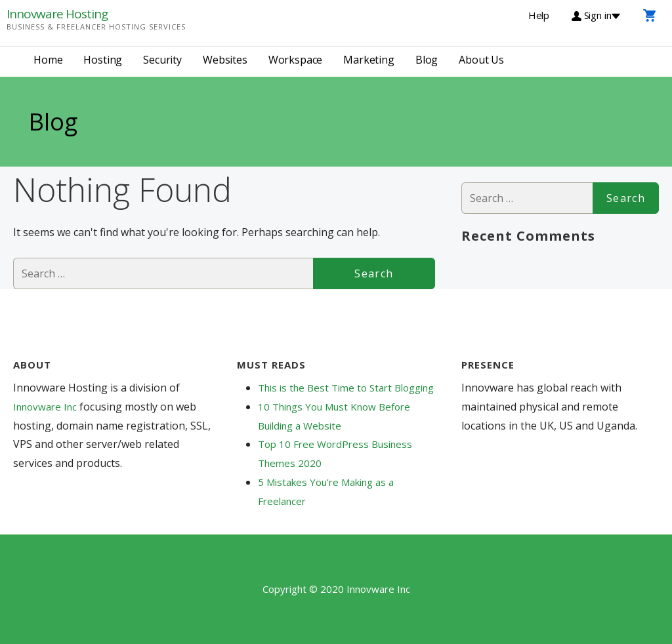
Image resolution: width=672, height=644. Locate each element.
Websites (225, 60)
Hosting (103, 60)
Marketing (369, 60)
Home (48, 60)
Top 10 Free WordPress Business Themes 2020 (335, 453)
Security (162, 60)
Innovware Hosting (57, 14)
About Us (481, 60)
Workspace (296, 60)
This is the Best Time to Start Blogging (346, 388)
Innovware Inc (46, 407)
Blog (427, 60)
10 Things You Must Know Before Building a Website (334, 416)
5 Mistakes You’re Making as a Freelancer (326, 492)
